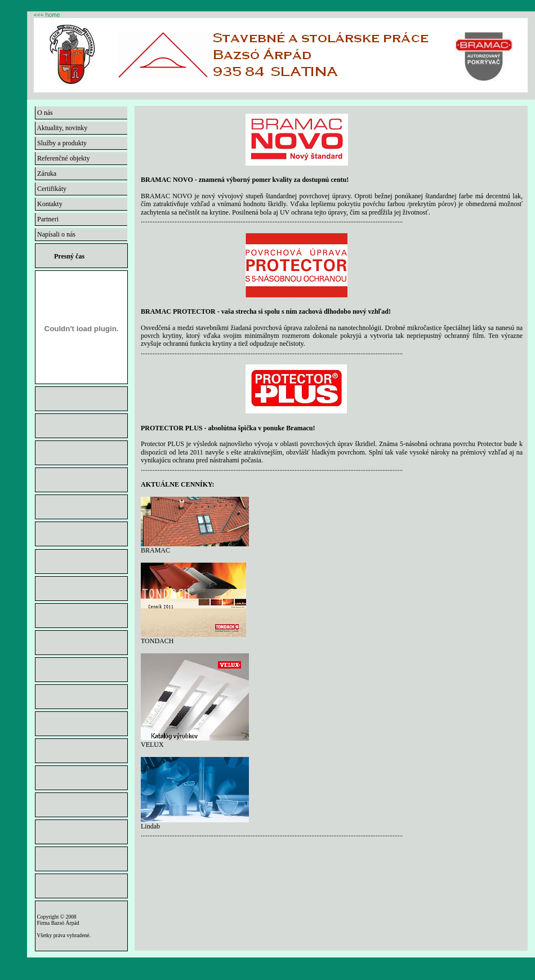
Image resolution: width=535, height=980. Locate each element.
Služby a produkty (61, 143)
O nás (44, 113)
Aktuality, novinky (61, 128)
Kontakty (49, 204)
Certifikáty (51, 189)
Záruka (46, 173)
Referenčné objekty (63, 158)
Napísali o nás (55, 234)
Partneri (47, 219)
